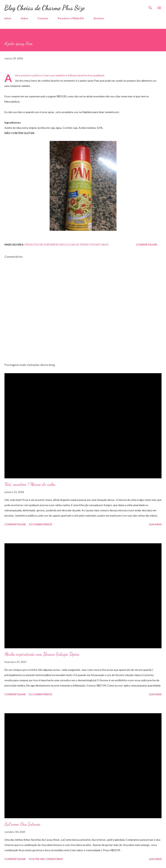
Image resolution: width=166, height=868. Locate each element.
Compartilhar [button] (147, 245)
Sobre (24, 18)
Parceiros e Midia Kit (71, 18)
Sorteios (99, 18)
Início (8, 18)
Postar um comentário (46, 859)
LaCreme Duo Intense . (24, 824)
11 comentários (40, 694)
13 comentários (40, 524)
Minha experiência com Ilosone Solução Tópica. (42, 654)
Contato (43, 18)
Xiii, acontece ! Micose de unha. (30, 484)
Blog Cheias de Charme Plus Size (45, 8)
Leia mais (155, 524)
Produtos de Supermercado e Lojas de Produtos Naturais (66, 245)
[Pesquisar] (150, 7)
